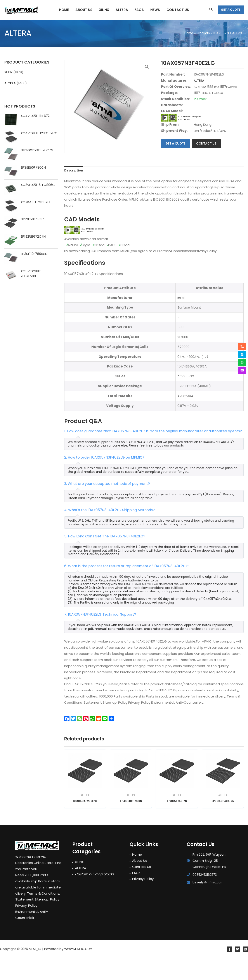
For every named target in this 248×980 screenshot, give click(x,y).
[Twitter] (238, 971)
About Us (140, 883)
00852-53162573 (206, 897)
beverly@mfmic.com (209, 905)
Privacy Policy (143, 901)
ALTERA (11, 83)
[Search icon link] (211, 10)
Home (137, 877)
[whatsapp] (242, 362)
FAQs (136, 895)
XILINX (9, 72)
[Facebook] (230, 971)
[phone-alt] (242, 347)
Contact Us (142, 889)
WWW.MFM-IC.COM (80, 971)
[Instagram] (245, 971)
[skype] (242, 355)
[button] (146, 67)
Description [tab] (74, 191)
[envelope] (242, 370)
